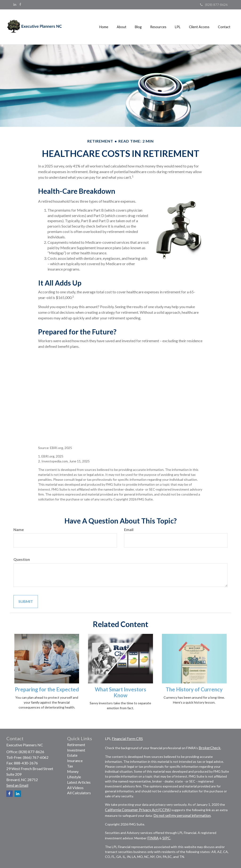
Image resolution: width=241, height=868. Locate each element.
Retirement (76, 745)
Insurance (75, 761)
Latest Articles (79, 782)
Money (73, 771)
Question (22, 559)
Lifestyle (74, 777)
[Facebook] (20, 4)
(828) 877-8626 (214, 5)
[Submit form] (26, 602)
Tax (70, 766)
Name (19, 529)
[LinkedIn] (15, 4)
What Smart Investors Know (120, 692)
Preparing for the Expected (47, 689)
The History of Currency (194, 689)
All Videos (75, 788)
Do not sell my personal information (182, 815)
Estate (72, 755)
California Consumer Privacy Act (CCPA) (138, 810)
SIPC (166, 838)
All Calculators (79, 793)
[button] (122, 27)
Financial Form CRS (127, 738)
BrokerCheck (210, 748)
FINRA (153, 838)
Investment (76, 750)
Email (129, 529)
